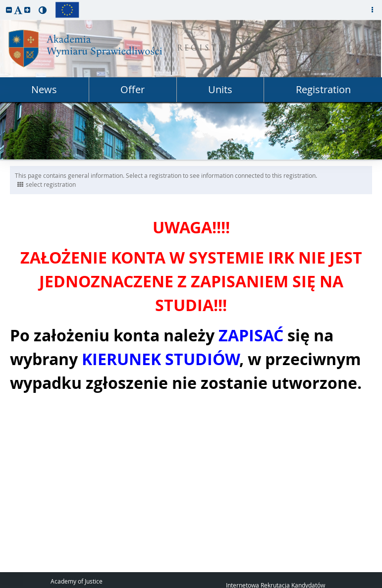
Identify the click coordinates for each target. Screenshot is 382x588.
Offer (133, 89)
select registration (47, 184)
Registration (323, 89)
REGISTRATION (220, 49)
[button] (9, 10)
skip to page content (2, 2)
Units (220, 89)
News (44, 89)
